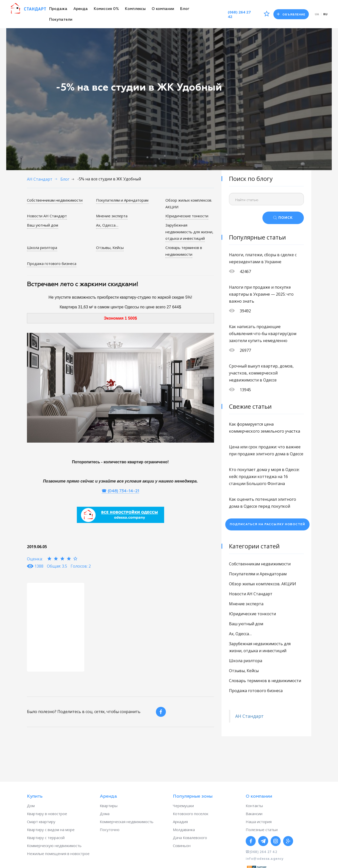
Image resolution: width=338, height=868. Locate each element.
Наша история (259, 822)
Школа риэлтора (42, 247)
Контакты (254, 806)
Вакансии (254, 814)
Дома (105, 814)
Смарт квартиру (41, 822)
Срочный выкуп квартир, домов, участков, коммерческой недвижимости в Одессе (261, 373)
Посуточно (110, 830)
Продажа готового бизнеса (52, 262)
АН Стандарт (249, 716)
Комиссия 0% (106, 9)
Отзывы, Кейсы (110, 247)
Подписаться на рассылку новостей (267, 524)
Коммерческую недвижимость (54, 846)
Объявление (291, 14)
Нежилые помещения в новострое (58, 854)
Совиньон (182, 846)
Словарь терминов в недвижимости (184, 250)
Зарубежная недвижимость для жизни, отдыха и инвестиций (189, 231)
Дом (31, 806)
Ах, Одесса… (107, 225)
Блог (185, 9)
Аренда (81, 9)
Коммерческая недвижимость (127, 822)
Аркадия (180, 822)
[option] (56, 626)
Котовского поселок (191, 814)
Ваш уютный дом (43, 225)
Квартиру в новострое (47, 814)
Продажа (58, 9)
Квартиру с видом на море (51, 830)
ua (317, 14)
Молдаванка (184, 830)
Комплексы (135, 9)
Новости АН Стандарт (47, 216)
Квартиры (109, 806)
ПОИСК (286, 218)
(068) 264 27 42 (238, 14)
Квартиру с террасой (46, 838)
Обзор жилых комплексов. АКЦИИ (263, 584)
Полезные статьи (262, 830)
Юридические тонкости (187, 216)
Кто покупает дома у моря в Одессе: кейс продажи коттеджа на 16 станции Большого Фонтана (264, 477)
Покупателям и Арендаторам (122, 200)
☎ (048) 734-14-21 (120, 490)
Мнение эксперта (112, 216)
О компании (163, 9)
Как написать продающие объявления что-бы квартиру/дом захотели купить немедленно (263, 334)
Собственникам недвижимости (55, 200)
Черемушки (183, 806)
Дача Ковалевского (190, 838)
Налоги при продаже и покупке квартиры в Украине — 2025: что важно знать (261, 294)
